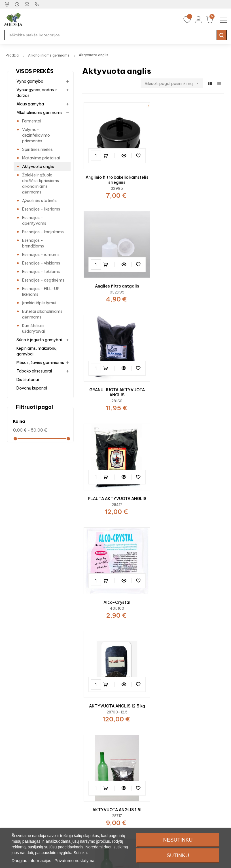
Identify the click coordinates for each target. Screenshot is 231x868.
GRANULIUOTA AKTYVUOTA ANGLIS (116, 286)
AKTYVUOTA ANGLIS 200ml (116, 595)
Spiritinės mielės (37, 149)
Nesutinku (178, 840)
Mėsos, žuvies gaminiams (40, 363)
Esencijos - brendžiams (33, 243)
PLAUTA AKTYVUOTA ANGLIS (190, 283)
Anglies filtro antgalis (190, 176)
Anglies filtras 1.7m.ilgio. (190, 595)
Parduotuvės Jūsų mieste (201, 753)
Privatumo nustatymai (75, 860)
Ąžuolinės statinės (39, 201)
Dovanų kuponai (32, 388)
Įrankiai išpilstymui (39, 303)
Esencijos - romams (41, 255)
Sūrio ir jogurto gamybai (39, 340)
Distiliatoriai (28, 380)
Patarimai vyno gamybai (85, 776)
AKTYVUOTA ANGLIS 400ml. (190, 493)
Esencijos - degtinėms (43, 280)
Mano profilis (132, 736)
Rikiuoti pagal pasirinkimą (174, 83)
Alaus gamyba (30, 104)
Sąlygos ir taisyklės (195, 787)
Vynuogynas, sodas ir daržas (37, 93)
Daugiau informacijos (31, 860)
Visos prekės (35, 71)
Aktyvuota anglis (38, 166)
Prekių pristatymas (195, 761)
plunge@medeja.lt (38, 680)
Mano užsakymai (136, 744)
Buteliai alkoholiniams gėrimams (42, 314)
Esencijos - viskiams (41, 263)
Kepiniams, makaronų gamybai (36, 351)
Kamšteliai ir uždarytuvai (33, 328)
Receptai (71, 767)
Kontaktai (187, 736)
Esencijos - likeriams (41, 209)
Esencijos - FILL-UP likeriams (41, 292)
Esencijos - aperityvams (34, 220)
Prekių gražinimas (194, 770)
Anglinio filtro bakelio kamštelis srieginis (116, 178)
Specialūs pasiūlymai (82, 750)
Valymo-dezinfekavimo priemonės (36, 135)
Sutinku (178, 855)
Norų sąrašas (132, 753)
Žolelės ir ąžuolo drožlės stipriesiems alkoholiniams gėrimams (41, 184)
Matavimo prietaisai (41, 158)
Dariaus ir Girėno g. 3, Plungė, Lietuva (56, 663)
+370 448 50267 (153, 680)
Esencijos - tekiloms (41, 272)
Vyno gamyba (30, 81)
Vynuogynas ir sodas (24, 744)
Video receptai (76, 759)
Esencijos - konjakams (43, 232)
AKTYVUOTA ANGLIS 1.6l (116, 493)
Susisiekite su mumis (196, 744)
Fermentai (32, 121)
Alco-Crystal (116, 390)
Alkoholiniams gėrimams (39, 113)
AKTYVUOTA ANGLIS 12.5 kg (190, 390)
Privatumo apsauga (196, 778)
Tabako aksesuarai (34, 371)
